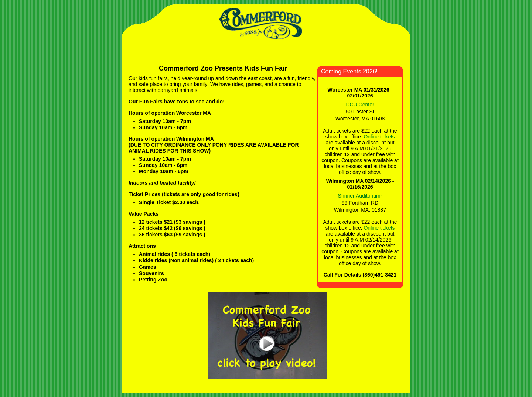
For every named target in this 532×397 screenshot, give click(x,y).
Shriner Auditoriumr (360, 196)
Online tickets (379, 137)
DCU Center (360, 105)
